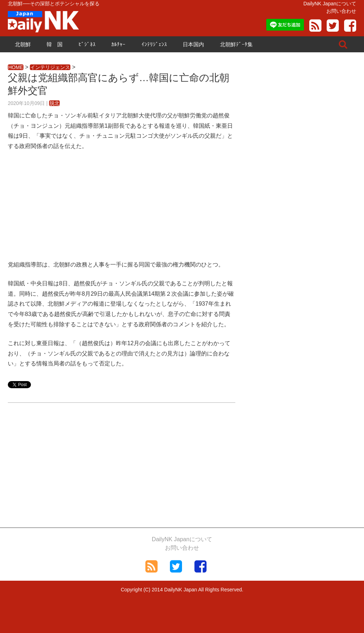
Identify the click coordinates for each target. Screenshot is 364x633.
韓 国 (55, 44)
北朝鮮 (23, 44)
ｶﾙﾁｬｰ (118, 44)
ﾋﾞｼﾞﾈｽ (87, 44)
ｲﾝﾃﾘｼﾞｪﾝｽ (154, 44)
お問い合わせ (341, 11)
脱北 (54, 103)
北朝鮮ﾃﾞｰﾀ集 (236, 44)
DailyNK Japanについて (330, 4)
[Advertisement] (122, 210)
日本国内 (193, 44)
